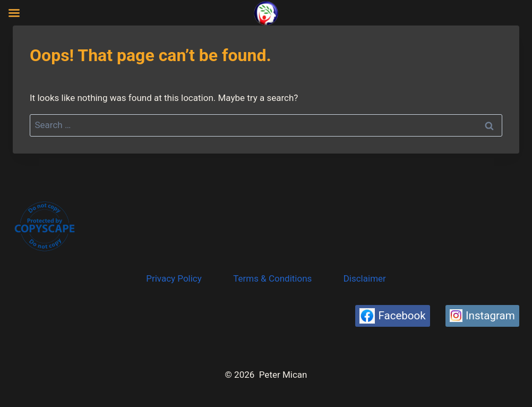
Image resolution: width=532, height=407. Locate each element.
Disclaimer (365, 278)
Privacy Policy (174, 278)
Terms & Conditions (272, 278)
